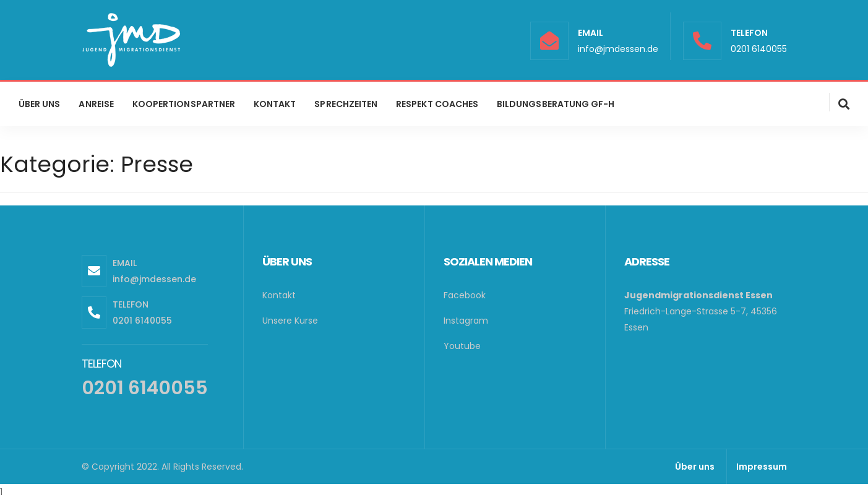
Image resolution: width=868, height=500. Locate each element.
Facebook (465, 295)
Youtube (462, 346)
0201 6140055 (759, 49)
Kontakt (279, 295)
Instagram (466, 321)
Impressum (762, 467)
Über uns (695, 467)
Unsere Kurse (290, 321)
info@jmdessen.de (618, 49)
